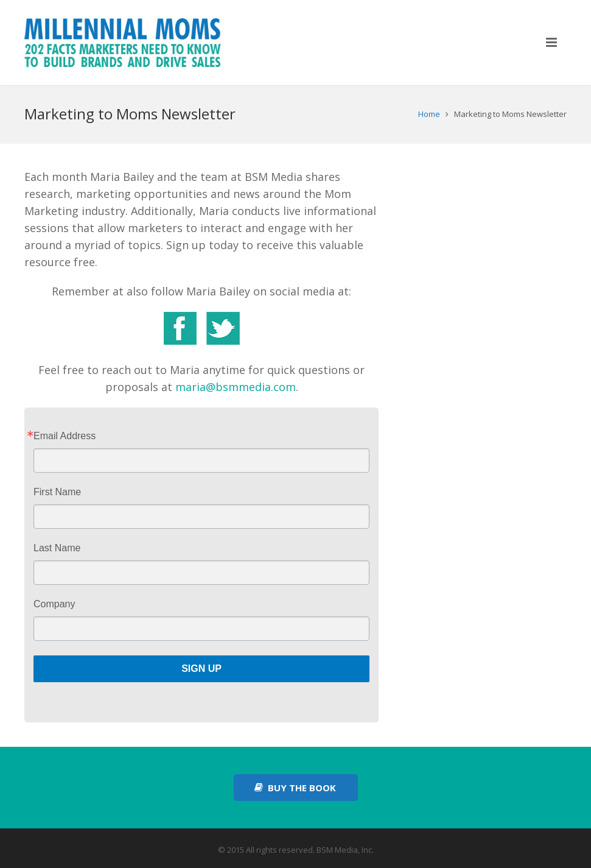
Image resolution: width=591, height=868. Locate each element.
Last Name (57, 548)
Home (429, 114)
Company (54, 604)
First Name (57, 492)
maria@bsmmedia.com (236, 387)
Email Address (65, 436)
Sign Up (201, 669)
